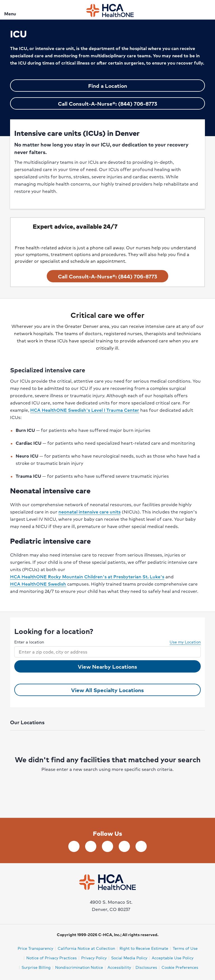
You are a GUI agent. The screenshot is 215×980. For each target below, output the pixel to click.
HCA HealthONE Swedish (38, 584)
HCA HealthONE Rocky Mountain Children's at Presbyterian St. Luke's (87, 577)
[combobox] (103, 652)
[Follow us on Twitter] (107, 846)
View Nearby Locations (107, 666)
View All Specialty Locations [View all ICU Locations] (107, 690)
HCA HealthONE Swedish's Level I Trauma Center (85, 410)
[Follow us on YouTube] (124, 846)
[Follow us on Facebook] (74, 846)
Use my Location (182, 642)
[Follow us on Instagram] (141, 846)
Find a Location (108, 86)
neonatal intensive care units (90, 512)
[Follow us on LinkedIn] (91, 846)
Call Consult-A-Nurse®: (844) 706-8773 (107, 103)
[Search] (207, 10)
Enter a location (29, 642)
